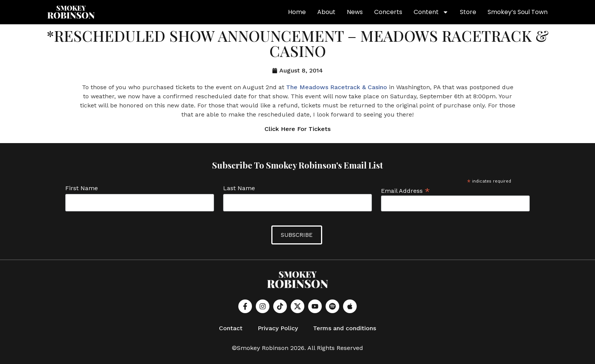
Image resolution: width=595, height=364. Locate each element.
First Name (82, 188)
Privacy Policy (278, 328)
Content (431, 12)
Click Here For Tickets (297, 129)
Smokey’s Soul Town (518, 12)
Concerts (388, 12)
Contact (231, 328)
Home (297, 12)
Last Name (239, 188)
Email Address (405, 190)
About (326, 12)
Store (468, 12)
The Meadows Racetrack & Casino (337, 87)
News (355, 12)
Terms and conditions (345, 328)
